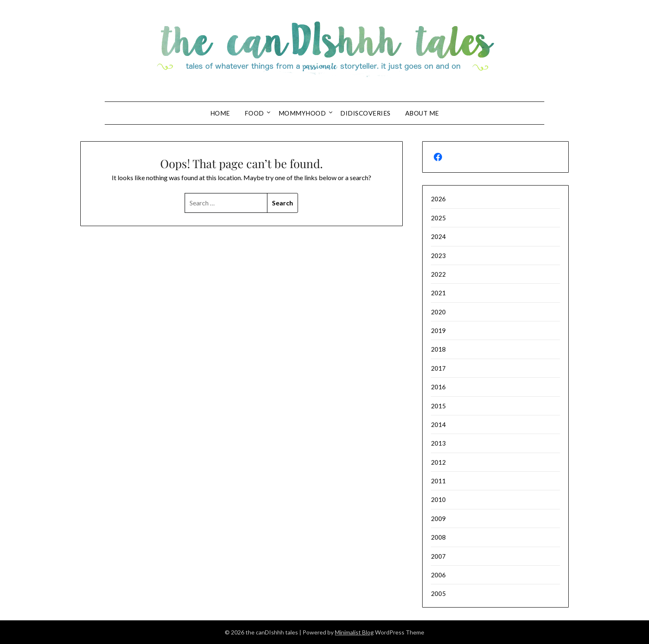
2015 (438, 406)
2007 (438, 556)
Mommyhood (302, 113)
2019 (438, 330)
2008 (438, 537)
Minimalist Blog (354, 632)
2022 (438, 274)
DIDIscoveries (365, 113)
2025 (438, 218)
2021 (438, 293)
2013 (438, 443)
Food (254, 113)
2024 (438, 236)
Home (220, 113)
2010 (438, 499)
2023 (438, 256)
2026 (438, 199)
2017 (438, 368)
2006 (438, 575)
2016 (438, 387)
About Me (422, 113)
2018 (438, 349)
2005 (438, 593)
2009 (438, 519)
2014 (438, 425)
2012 (438, 462)
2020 (438, 312)
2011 (438, 481)
